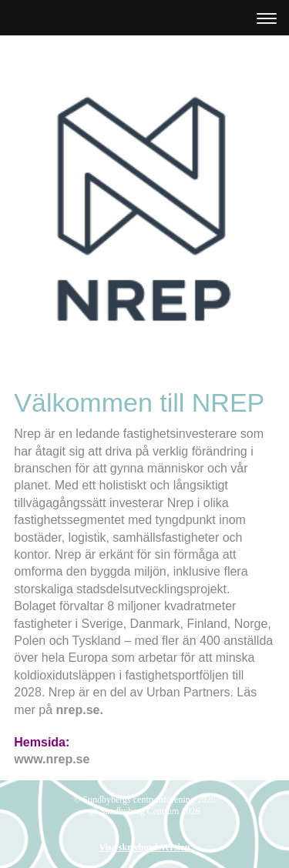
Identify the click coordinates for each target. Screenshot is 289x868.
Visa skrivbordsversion (145, 847)
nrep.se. (80, 710)
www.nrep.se (52, 759)
